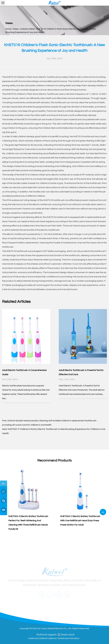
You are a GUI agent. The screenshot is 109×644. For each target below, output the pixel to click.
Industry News (27, 29)
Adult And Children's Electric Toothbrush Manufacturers (55, 638)
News (16, 29)
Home (8, 29)
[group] (29, 499)
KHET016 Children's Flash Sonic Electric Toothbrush (32, 77)
